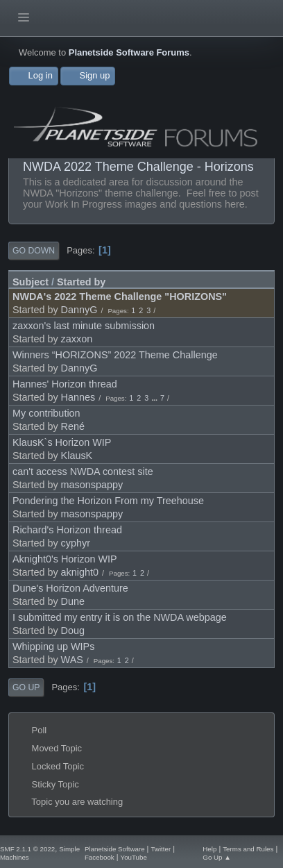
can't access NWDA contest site (83, 471)
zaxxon (77, 339)
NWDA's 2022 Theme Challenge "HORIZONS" (120, 297)
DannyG (79, 310)
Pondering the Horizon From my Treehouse (108, 501)
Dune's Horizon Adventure (70, 588)
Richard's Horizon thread (67, 530)
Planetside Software (115, 849)
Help (209, 849)
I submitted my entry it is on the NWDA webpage (120, 617)
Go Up (26, 687)
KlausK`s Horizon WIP (62, 442)
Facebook (100, 857)
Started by (81, 282)
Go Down (34, 251)
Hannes (78, 397)
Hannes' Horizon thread (65, 384)
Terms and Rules (248, 849)
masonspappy (92, 485)
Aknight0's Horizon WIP (65, 559)
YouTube (134, 857)
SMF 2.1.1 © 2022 (27, 849)
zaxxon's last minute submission (84, 326)
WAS (72, 660)
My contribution (46, 413)
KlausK (77, 456)
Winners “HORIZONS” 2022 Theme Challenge (115, 355)
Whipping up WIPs (53, 646)
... (155, 398)
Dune (73, 601)
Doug (73, 631)
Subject (31, 282)
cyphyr (76, 543)
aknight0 (80, 572)
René (73, 426)
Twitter (161, 849)
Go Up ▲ (217, 857)
